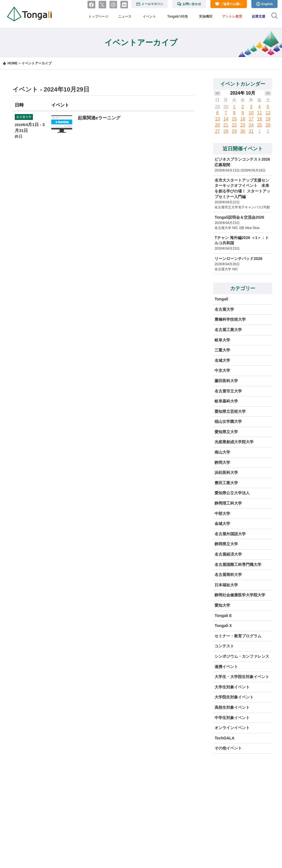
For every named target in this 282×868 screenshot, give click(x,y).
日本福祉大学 (226, 585)
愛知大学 (222, 605)
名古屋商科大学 (228, 575)
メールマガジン (152, 4)
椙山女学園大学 (228, 421)
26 (268, 125)
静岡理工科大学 (228, 503)
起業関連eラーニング (99, 118)
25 (259, 125)
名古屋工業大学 (228, 330)
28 (226, 131)
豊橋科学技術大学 (230, 319)
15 (234, 119)
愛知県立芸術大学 (230, 411)
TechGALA (224, 738)
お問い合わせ (192, 4)
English (267, 4)
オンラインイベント (232, 728)
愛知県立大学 (226, 432)
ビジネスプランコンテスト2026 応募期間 (242, 162)
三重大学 (222, 350)
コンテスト (224, 646)
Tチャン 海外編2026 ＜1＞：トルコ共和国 (242, 240)
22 (234, 125)
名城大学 (222, 360)
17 (251, 119)
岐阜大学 (222, 340)
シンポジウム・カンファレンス (242, 656)
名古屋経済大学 (228, 554)
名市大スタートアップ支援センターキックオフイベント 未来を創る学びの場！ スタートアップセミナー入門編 (242, 188)
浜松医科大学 (226, 472)
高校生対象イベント (232, 707)
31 (251, 131)
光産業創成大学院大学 (234, 442)
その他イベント (228, 748)
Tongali (221, 299)
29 (217, 107)
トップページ (98, 16)
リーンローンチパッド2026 (238, 259)
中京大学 (222, 370)
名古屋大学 (224, 309)
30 (226, 107)
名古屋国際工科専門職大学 (238, 565)
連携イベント (226, 667)
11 (259, 113)
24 (251, 125)
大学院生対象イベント (234, 697)
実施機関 (206, 16)
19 (268, 119)
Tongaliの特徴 (178, 16)
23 (243, 125)
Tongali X (223, 626)
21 (226, 125)
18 (259, 119)
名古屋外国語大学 (230, 534)
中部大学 (222, 513)
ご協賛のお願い (231, 4)
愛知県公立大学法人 (232, 493)
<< (217, 93)
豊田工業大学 (226, 483)
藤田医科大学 (226, 381)
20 (217, 125)
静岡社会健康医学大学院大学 (240, 595)
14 (226, 119)
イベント (149, 16)
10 (251, 113)
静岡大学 (222, 462)
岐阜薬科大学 (226, 401)
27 (217, 131)
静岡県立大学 (226, 544)
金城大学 (222, 524)
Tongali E (223, 616)
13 (217, 119)
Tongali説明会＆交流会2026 (239, 217)
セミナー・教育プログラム (238, 636)
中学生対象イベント (232, 718)
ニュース (125, 16)
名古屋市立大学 (228, 391)
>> (268, 93)
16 (243, 119)
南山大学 (222, 452)
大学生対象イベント (232, 687)
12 (268, 113)
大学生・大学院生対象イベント (242, 677)
